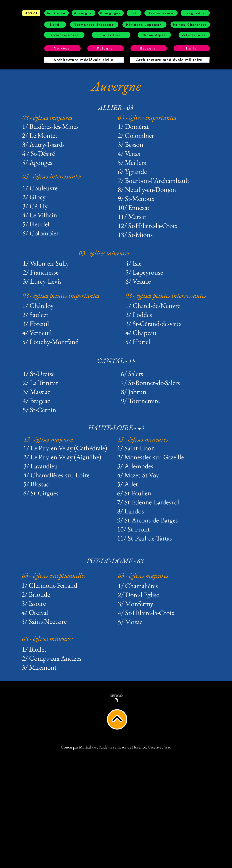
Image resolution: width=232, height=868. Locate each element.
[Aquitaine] (57, 13)
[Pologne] (106, 48)
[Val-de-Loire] (194, 35)
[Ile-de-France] (161, 13)
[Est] (134, 13)
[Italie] (192, 48)
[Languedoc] (195, 13)
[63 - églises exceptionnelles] (69, 575)
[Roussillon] (111, 35)
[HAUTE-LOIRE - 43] (116, 428)
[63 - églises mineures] (69, 639)
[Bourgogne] (111, 13)
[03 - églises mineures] (119, 253)
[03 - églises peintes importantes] (63, 295)
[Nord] (55, 25)
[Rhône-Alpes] (154, 35)
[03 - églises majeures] (63, 118)
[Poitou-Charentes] (190, 25)
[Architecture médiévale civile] (84, 60)
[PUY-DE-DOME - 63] (115, 561)
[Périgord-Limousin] (144, 25)
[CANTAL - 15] (116, 361)
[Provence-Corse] (64, 35)
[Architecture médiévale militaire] (170, 60)
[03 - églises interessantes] (63, 176)
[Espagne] (149, 48)
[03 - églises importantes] (158, 118)
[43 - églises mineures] (164, 439)
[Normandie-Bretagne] (94, 25)
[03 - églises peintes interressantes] (171, 295)
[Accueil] (31, 13)
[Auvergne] (84, 13)
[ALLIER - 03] (116, 107)
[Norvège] (62, 48)
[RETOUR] (116, 698)
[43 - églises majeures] (57, 439)
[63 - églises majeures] (165, 575)
